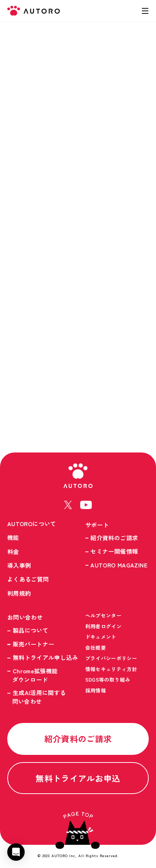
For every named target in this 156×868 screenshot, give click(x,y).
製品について (30, 630)
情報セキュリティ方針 (111, 669)
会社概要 (96, 648)
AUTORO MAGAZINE (119, 565)
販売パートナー (34, 644)
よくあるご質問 (28, 579)
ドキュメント (101, 637)
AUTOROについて (32, 524)
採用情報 (96, 690)
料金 (13, 551)
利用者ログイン (104, 626)
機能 (13, 537)
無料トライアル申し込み (45, 657)
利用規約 (19, 593)
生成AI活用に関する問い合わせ (39, 697)
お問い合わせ (25, 617)
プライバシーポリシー (111, 658)
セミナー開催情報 (114, 551)
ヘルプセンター (104, 615)
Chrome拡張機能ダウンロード (35, 675)
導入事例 (19, 565)
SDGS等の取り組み (108, 679)
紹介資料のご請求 (114, 538)
